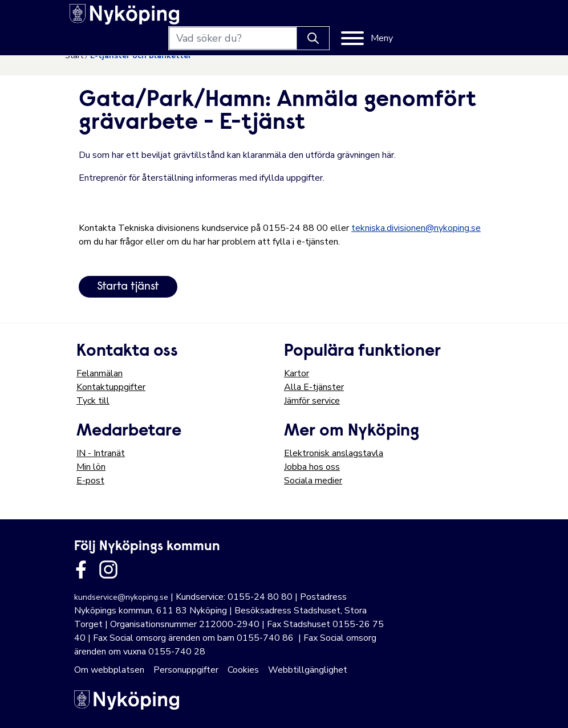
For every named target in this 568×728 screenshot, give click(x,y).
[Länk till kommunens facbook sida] (81, 570)
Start (74, 56)
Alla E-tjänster (314, 387)
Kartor (297, 373)
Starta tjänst (128, 287)
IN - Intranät (101, 453)
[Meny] (466, 18)
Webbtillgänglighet (308, 670)
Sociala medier (313, 481)
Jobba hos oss (312, 467)
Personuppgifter (186, 670)
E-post (90, 481)
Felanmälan (100, 373)
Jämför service (312, 401)
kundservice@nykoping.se (121, 597)
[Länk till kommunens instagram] (108, 570)
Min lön (91, 467)
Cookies (243, 670)
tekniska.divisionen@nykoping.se (416, 228)
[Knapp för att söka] (412, 18)
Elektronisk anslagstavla (334, 453)
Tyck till (93, 401)
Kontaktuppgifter (111, 387)
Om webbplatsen (109, 670)
